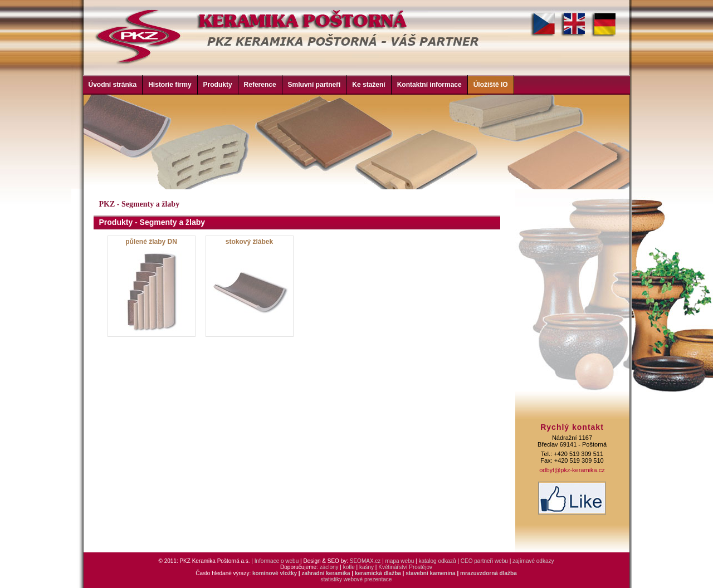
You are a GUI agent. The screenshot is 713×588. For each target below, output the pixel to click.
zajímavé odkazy (533, 561)
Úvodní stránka (113, 85)
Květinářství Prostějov (405, 567)
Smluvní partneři (314, 85)
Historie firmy (170, 85)
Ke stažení (368, 85)
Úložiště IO (491, 85)
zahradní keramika (326, 573)
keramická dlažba (378, 573)
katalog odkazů (437, 561)
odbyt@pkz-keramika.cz (572, 470)
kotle (349, 567)
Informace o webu (277, 561)
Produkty (218, 85)
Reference (260, 85)
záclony (329, 567)
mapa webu (400, 561)
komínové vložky (275, 573)
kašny (367, 567)
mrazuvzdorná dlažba (489, 573)
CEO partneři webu (484, 561)
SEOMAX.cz (365, 561)
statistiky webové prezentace (356, 579)
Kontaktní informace (429, 85)
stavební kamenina (430, 573)
